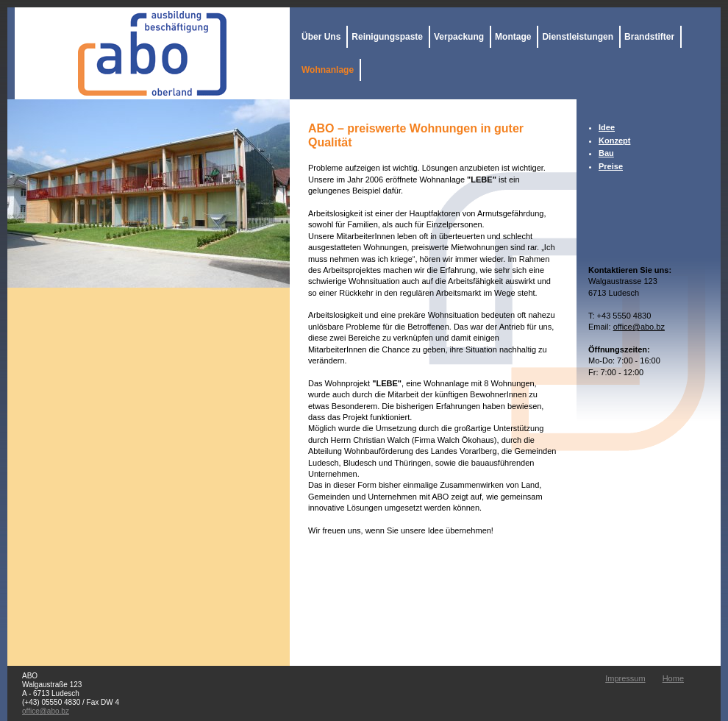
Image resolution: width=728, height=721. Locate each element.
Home (673, 678)
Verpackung (459, 37)
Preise (611, 166)
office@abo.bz (639, 327)
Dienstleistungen (578, 37)
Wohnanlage (328, 70)
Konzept (614, 141)
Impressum (625, 678)
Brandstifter (649, 37)
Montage (513, 37)
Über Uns (321, 37)
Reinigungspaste (387, 37)
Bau (606, 153)
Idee (607, 127)
